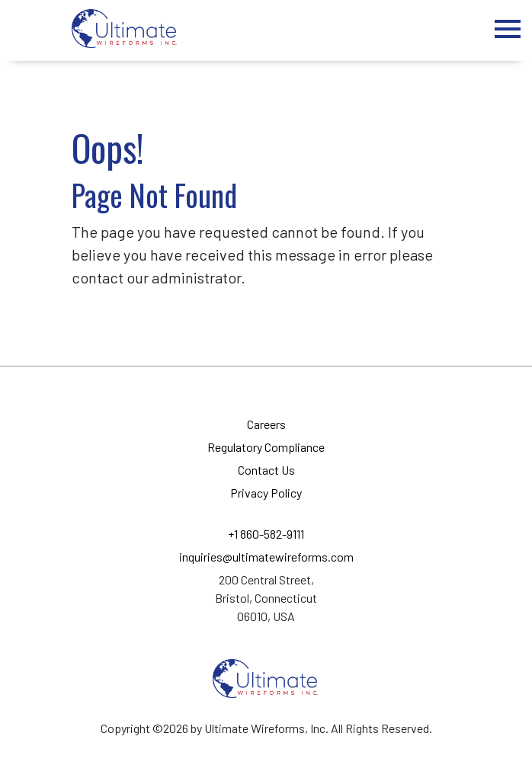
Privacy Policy (266, 493)
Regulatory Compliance (266, 447)
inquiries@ (266, 557)
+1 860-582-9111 (266, 534)
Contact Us (266, 470)
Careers (266, 424)
